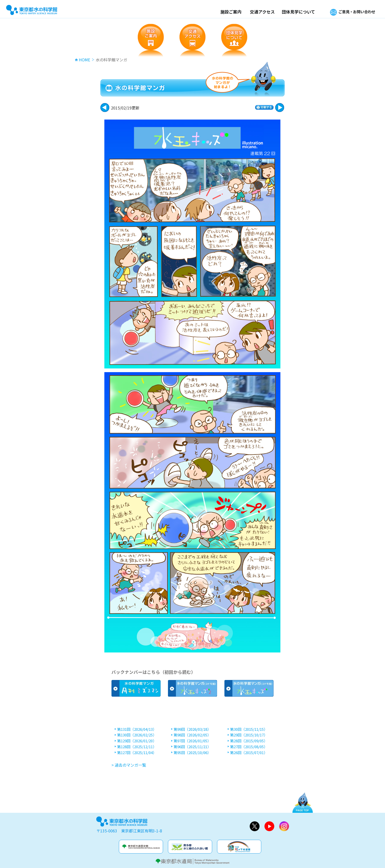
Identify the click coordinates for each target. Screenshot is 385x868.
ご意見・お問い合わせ (354, 12)
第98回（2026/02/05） (192, 735)
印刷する (264, 107)
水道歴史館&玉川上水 (141, 847)
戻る (280, 108)
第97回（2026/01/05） (192, 741)
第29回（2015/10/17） (249, 735)
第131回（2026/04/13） (137, 729)
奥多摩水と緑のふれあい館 (190, 847)
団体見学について (294, 12)
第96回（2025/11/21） (192, 747)
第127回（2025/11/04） (137, 753)
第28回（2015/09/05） (249, 741)
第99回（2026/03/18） (192, 729)
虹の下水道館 (239, 847)
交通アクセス (257, 12)
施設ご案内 (226, 12)
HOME (84, 60)
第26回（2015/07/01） (249, 753)
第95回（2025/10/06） (192, 753)
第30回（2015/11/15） (249, 729)
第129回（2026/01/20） (137, 741)
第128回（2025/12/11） (137, 747)
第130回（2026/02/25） (137, 735)
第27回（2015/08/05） (249, 747)
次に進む (105, 108)
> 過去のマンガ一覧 (129, 765)
